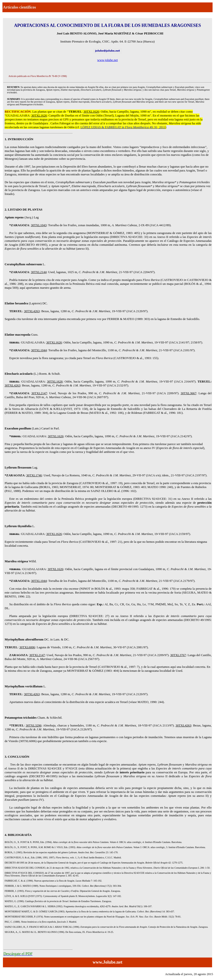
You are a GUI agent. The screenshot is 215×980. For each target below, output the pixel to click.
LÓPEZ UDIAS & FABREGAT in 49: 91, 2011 (123, 127)
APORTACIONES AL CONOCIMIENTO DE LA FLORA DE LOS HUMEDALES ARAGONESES (107, 25)
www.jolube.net (107, 60)
